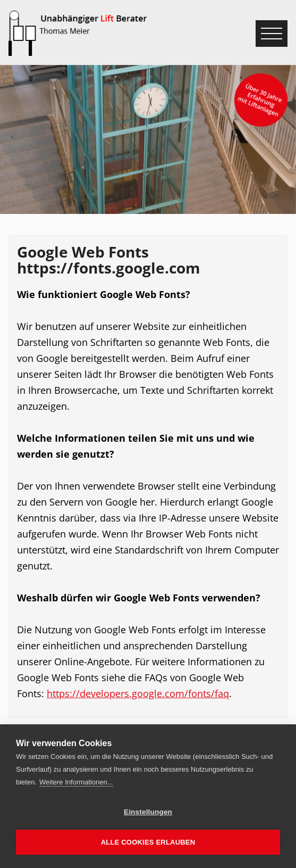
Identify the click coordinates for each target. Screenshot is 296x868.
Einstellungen (148, 812)
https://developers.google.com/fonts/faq (138, 693)
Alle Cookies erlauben (148, 842)
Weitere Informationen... (76, 782)
